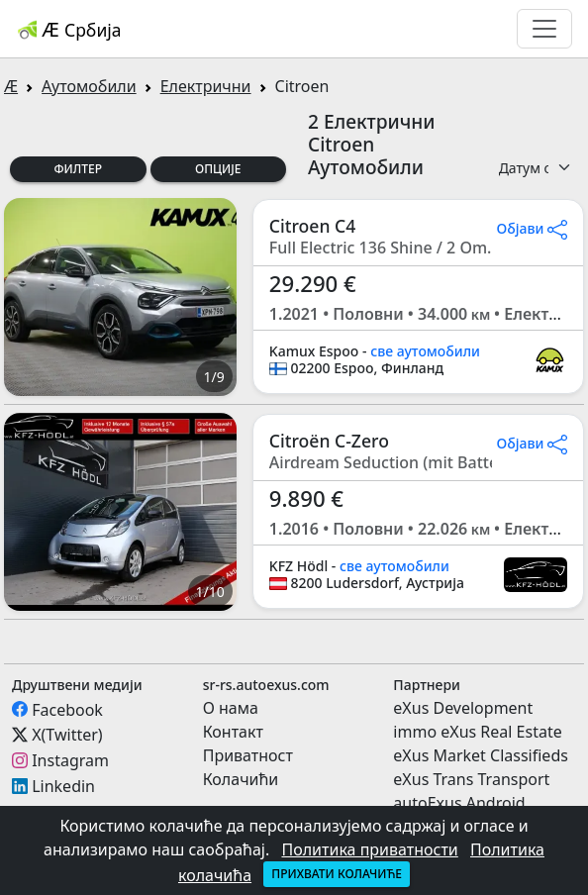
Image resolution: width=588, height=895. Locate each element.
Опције (218, 169)
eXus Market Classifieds (481, 755)
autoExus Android (459, 803)
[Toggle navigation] (544, 29)
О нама (231, 708)
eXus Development (463, 708)
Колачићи (241, 779)
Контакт (233, 732)
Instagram (70, 760)
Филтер (78, 169)
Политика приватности (369, 849)
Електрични (206, 86)
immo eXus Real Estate (477, 732)
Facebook (67, 709)
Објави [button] (532, 228)
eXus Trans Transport (471, 779)
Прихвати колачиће (337, 874)
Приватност (248, 755)
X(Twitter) (67, 735)
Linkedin (63, 786)
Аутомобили (89, 86)
